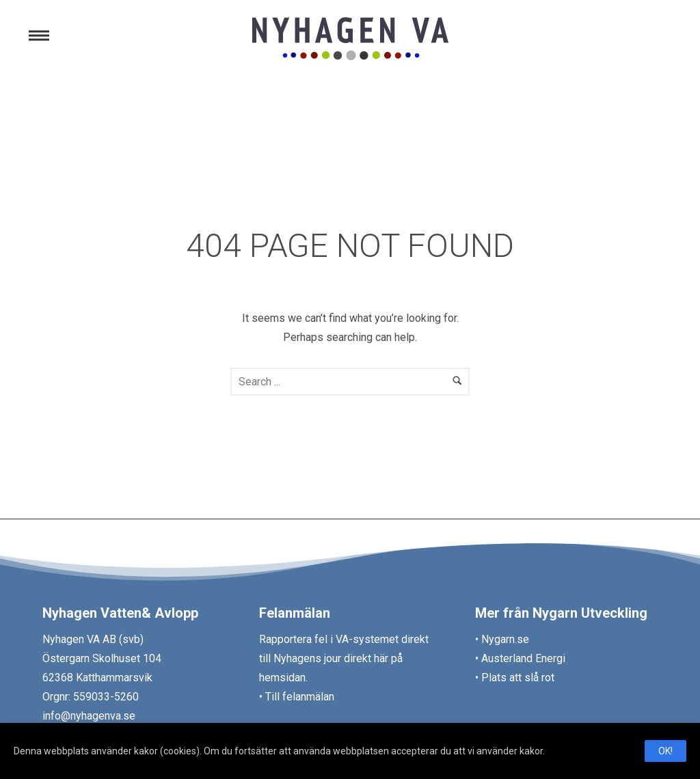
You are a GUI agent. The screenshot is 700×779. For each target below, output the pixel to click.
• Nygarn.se (502, 639)
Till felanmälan (300, 697)
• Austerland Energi (520, 658)
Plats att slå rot (516, 678)
